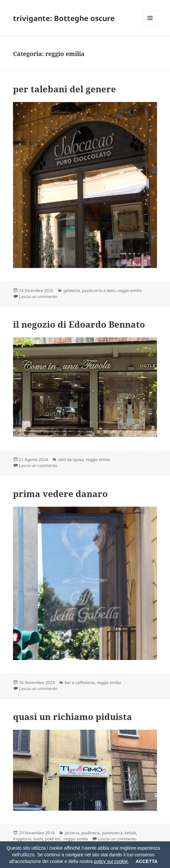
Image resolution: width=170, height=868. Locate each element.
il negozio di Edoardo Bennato (79, 324)
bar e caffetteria (80, 682)
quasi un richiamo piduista (72, 717)
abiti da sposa (71, 459)
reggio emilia (129, 290)
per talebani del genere (64, 89)
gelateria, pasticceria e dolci (89, 290)
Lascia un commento (38, 296)
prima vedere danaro (60, 494)
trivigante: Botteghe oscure (64, 18)
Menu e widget (150, 25)
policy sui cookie (111, 861)
